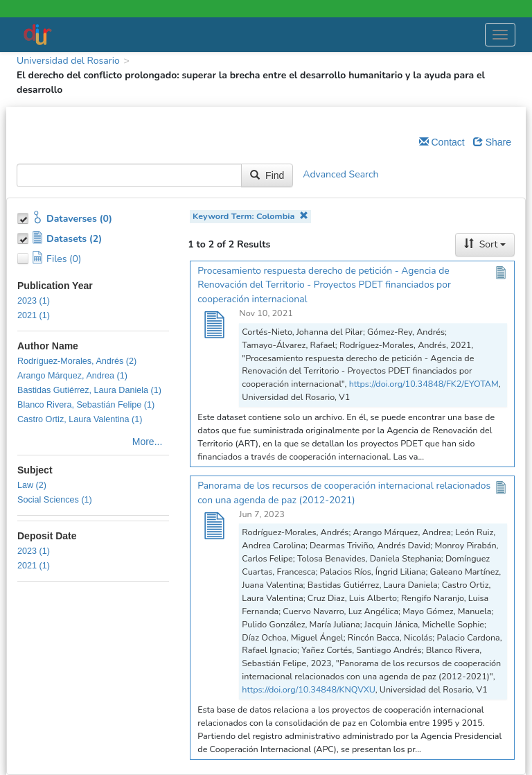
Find (267, 175)
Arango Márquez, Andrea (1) (72, 376)
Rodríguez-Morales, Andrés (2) (77, 361)
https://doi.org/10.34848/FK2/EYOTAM (424, 384)
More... (148, 442)
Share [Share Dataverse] (492, 142)
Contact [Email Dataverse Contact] (442, 142)
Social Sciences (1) (55, 500)
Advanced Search (340, 175)
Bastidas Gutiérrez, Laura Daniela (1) (89, 390)
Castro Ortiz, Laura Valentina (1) (80, 419)
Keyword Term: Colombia (250, 216)
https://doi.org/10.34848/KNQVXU (308, 689)
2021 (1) (34, 315)
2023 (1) (34, 301)
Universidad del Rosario (68, 61)
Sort (485, 244)
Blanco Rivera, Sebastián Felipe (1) (86, 405)
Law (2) (32, 485)
